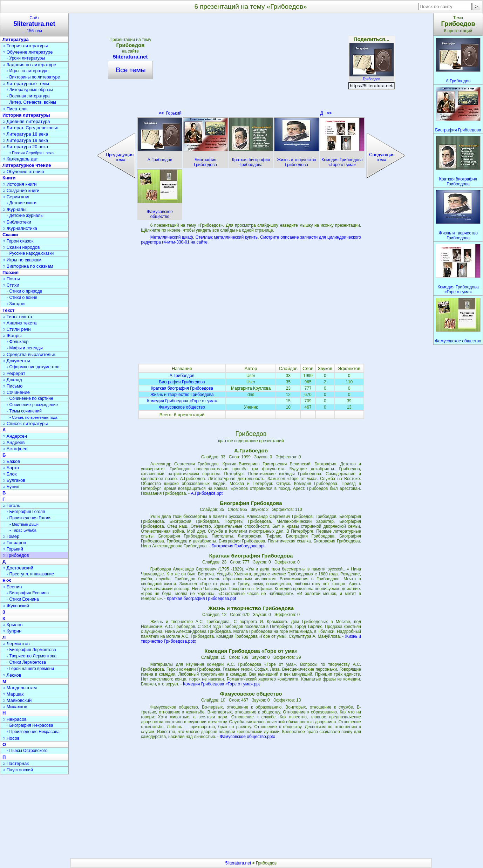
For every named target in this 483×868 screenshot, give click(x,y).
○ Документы (16, 361)
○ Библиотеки (17, 222)
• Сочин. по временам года (33, 417)
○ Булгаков (14, 480)
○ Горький (13, 549)
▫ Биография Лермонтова (31, 650)
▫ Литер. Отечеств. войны (31, 102)
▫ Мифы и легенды (25, 348)
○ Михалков (15, 707)
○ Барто (11, 468)
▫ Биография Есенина (28, 593)
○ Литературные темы (26, 84)
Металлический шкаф (172, 237)
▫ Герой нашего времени (30, 669)
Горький (170, 113)
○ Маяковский (17, 700)
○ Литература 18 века (25, 134)
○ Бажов (11, 461)
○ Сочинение (16, 392)
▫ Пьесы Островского (27, 751)
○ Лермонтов (16, 644)
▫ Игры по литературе (28, 71)
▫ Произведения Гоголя (29, 518)
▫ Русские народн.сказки (30, 253)
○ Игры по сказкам (22, 260)
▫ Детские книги (22, 203)
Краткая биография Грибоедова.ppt (202, 599)
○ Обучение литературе (28, 52)
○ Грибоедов (16, 555)
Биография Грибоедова (182, 382)
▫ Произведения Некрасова (33, 732)
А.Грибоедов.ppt (207, 493)
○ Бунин (11, 487)
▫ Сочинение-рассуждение (32, 405)
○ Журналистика (20, 228)
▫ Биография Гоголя (26, 512)
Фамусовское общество (182, 407)
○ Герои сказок (18, 241)
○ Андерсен (15, 436)
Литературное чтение (27, 165)
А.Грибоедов (182, 376)
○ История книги (20, 184)
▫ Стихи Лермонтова (26, 662)
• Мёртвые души (24, 524)
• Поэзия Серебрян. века (32, 153)
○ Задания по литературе (29, 65)
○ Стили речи (17, 329)
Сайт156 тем (34, 24)
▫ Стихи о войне (22, 298)
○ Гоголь (11, 505)
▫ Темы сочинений (24, 411)
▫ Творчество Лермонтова (32, 656)
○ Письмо (13, 386)
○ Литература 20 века (25, 147)
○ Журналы (14, 209)
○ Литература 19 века (25, 140)
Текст (8, 310)
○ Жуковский (16, 606)
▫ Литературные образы (30, 90)
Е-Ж (7, 580)
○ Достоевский (18, 568)
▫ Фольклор (18, 342)
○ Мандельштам (20, 688)
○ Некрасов (15, 719)
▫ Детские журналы (25, 216)
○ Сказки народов (21, 247)
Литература (16, 39)
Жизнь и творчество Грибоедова (182, 395)
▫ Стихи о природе (24, 291)
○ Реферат (14, 373)
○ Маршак (13, 694)
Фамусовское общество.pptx (247, 737)
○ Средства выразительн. (29, 354)
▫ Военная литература (28, 96)
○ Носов (11, 738)
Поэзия (11, 272)
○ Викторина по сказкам (28, 266)
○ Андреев (14, 442)
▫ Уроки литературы (26, 58)
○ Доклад (12, 380)
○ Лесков (12, 675)
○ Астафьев (15, 449)
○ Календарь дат (20, 159)
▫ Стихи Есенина (23, 599)
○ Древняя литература (26, 121)
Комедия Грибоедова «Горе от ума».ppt (221, 684)
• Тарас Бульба (23, 530)
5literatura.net (130, 57)
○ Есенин (12, 587)
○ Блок (10, 474)
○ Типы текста (17, 317)
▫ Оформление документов (33, 367)
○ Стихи (11, 285)
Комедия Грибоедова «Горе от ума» (182, 401)
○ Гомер (11, 536)
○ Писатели (15, 109)
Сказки (10, 235)
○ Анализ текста (19, 323)
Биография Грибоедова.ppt (238, 546)
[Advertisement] (251, 67)
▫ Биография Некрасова (30, 725)
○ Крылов (12, 625)
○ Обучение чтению (23, 172)
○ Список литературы (25, 423)
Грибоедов (372, 77)
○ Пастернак (16, 763)
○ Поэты (11, 279)
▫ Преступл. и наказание (30, 574)
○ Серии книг (16, 197)
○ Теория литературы (25, 46)
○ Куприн (12, 631)
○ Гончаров (14, 543)
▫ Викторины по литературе (33, 77)
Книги (9, 178)
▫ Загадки (16, 304)
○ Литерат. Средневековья (30, 128)
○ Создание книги (21, 190)
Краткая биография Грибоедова (182, 388)
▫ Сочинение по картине (30, 398)
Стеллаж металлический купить (227, 237)
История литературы (26, 115)
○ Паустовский (18, 770)
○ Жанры (12, 336)
